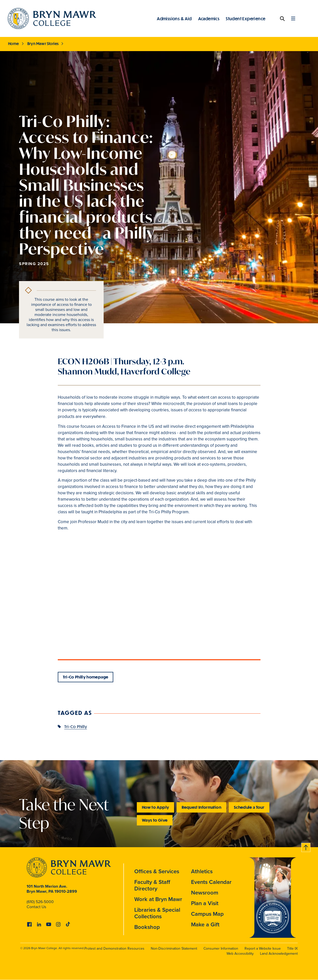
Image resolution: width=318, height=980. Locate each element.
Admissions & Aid (174, 18)
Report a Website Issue (263, 949)
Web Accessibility (240, 954)
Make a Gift (205, 924)
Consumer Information (221, 949)
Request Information (201, 807)
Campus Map (207, 914)
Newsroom (205, 893)
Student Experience (246, 18)
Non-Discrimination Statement (174, 949)
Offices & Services (157, 871)
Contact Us (36, 907)
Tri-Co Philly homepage (86, 677)
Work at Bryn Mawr (158, 899)
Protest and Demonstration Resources (114, 949)
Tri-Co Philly (76, 726)
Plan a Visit (205, 903)
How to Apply (155, 807)
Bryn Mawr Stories (43, 44)
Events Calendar (211, 882)
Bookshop (147, 927)
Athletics (202, 871)
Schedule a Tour (249, 807)
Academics (209, 18)
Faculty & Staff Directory (152, 885)
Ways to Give (155, 820)
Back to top (306, 847)
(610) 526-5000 (40, 902)
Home (14, 44)
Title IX (292, 949)
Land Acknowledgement (279, 954)
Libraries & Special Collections (157, 913)
